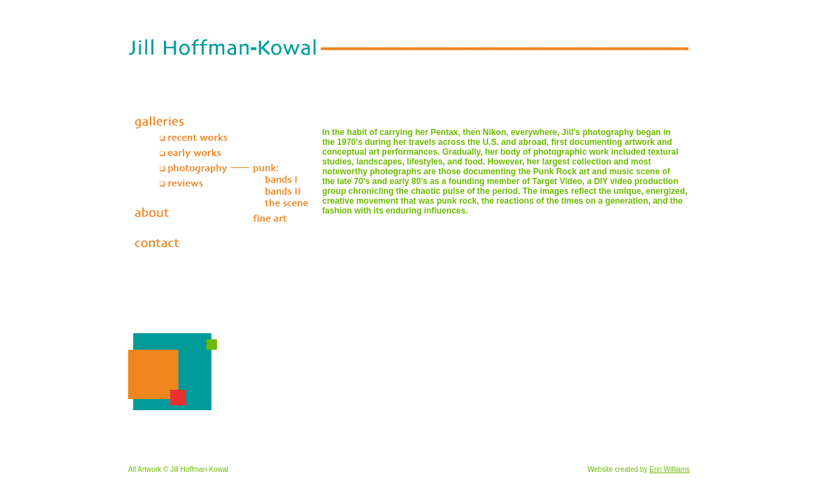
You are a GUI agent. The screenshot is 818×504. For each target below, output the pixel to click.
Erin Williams (670, 469)
